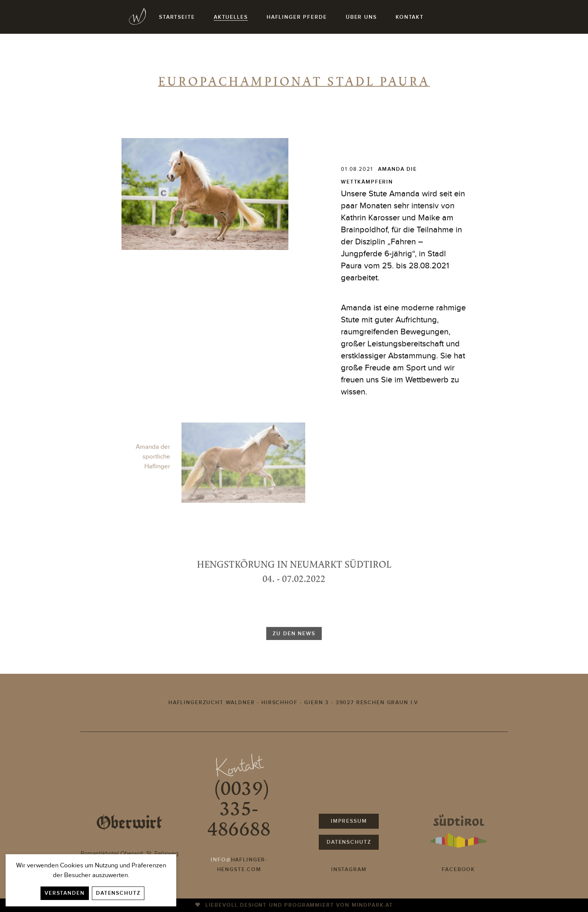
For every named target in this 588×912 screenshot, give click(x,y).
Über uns (361, 17)
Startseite (177, 17)
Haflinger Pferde (297, 17)
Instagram (349, 869)
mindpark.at (372, 905)
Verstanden (64, 893)
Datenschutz (118, 893)
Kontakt (410, 17)
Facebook (458, 869)
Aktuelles (231, 17)
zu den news (294, 643)
